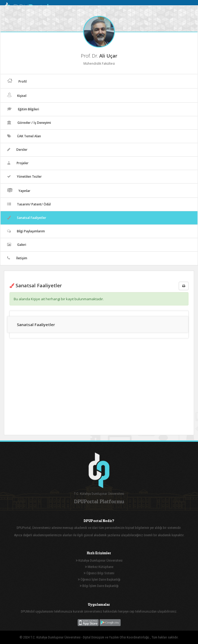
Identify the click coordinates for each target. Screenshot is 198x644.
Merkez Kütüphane (99, 567)
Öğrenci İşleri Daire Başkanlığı (99, 579)
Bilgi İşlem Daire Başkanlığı (99, 586)
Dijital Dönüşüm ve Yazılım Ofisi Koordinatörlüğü (116, 637)
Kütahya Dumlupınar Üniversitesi (99, 560)
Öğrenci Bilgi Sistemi (99, 573)
